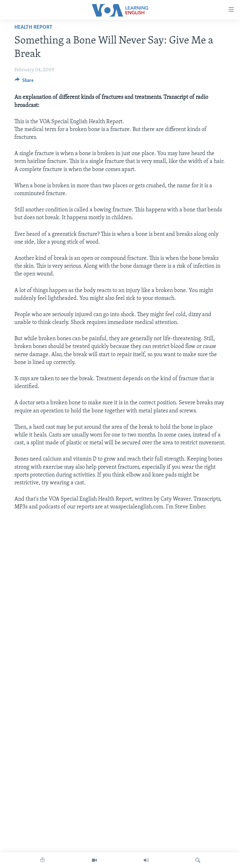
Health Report (33, 27)
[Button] (24, 82)
